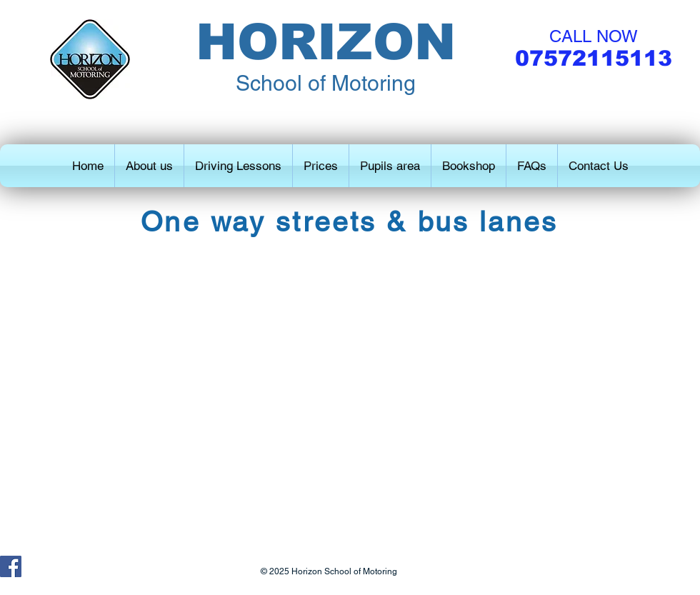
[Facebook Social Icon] (11, 566)
